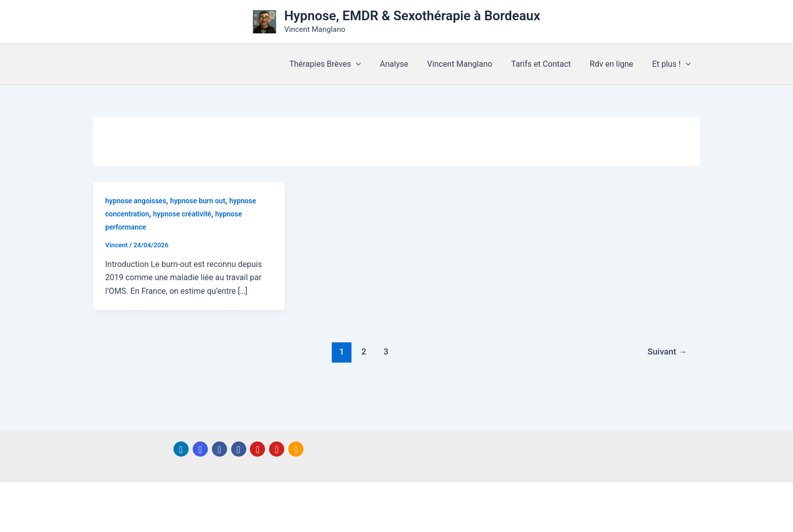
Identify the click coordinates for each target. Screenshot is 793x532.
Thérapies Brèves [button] (340, 64)
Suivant (667, 351)
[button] (371, 64)
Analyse (406, 64)
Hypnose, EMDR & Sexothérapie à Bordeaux (412, 16)
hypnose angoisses (136, 201)
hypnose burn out (197, 201)
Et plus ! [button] (673, 64)
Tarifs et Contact (548, 64)
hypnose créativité (182, 214)
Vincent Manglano (469, 64)
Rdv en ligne (615, 64)
